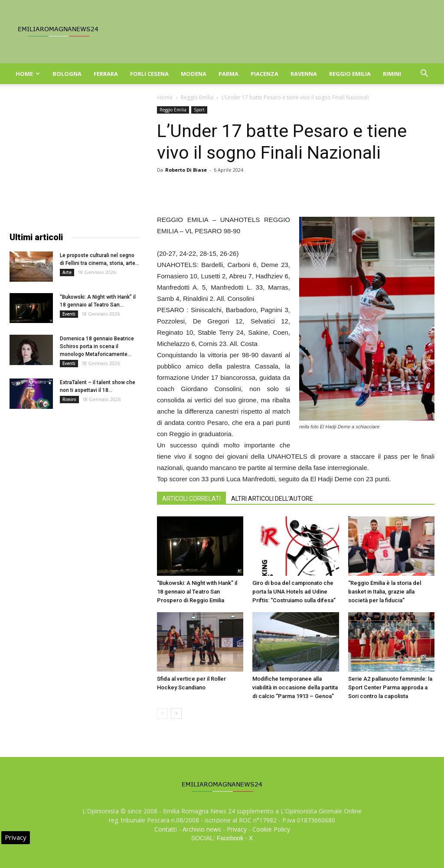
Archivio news (202, 829)
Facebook (230, 838)
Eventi (69, 314)
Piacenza (264, 74)
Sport (199, 110)
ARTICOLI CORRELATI (191, 499)
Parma (229, 74)
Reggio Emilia (350, 74)
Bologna (67, 74)
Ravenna (304, 74)
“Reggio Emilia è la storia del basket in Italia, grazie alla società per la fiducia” (385, 592)
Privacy (237, 829)
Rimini (392, 74)
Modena (194, 74)
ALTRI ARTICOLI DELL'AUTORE (272, 499)
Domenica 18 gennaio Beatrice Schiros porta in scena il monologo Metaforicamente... (97, 346)
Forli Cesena (149, 74)
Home (28, 74)
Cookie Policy (271, 829)
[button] (424, 74)
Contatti (166, 829)
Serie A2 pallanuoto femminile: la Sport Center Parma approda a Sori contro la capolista (390, 687)
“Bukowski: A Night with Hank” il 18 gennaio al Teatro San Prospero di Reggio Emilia (197, 592)
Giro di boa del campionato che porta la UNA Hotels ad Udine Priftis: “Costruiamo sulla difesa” (294, 592)
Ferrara (106, 74)
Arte (67, 272)
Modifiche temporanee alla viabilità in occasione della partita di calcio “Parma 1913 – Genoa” (295, 687)
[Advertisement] (75, 160)
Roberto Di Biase (186, 170)
